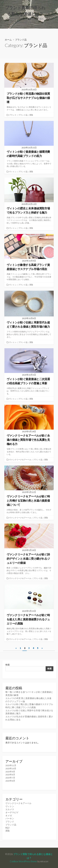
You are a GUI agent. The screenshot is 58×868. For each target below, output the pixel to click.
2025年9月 (10, 772)
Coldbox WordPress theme (23, 861)
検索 (8, 665)
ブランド (13, 115)
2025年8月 (10, 775)
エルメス (10, 809)
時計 (8, 828)
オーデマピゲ (12, 812)
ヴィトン (13, 172)
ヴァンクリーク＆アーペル (20, 460)
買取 (31, 115)
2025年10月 (11, 769)
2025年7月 (10, 778)
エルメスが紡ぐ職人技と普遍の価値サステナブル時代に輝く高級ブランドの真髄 (29, 706)
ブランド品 (23, 115)
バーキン (10, 818)
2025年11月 (11, 765)
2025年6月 (10, 781)
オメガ (9, 816)
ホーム (8, 40)
